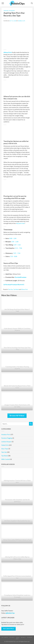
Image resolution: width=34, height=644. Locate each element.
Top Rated (12, 11)
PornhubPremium (21, 277)
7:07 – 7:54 (17, 253)
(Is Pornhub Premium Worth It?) (14, 284)
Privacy (23, 637)
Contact (12, 637)
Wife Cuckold (6, 459)
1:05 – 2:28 (15, 242)
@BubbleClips (10, 613)
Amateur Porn (6, 434)
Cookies (29, 637)
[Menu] (3, 3)
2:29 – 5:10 (17, 245)
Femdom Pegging (7, 438)
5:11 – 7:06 (18, 248)
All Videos (5, 637)
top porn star (20, 223)
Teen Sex (6, 11)
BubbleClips (22, 21)
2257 (17, 639)
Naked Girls (5, 445)
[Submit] (31, 424)
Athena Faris (8, 52)
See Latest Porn (9, 629)
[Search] (32, 3)
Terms (18, 637)
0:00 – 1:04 (13, 238)
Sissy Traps (5, 449)
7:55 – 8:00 (14, 256)
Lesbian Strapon (6, 442)
